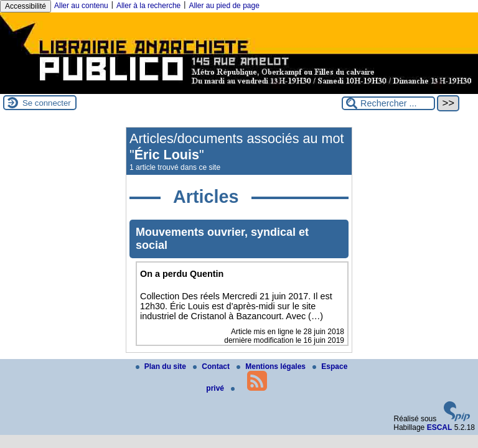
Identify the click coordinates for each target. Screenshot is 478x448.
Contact (212, 366)
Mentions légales (272, 366)
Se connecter (47, 103)
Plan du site (162, 366)
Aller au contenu (81, 6)
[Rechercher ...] (388, 103)
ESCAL (440, 427)
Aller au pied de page (224, 6)
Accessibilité (26, 6)
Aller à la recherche (148, 6)
